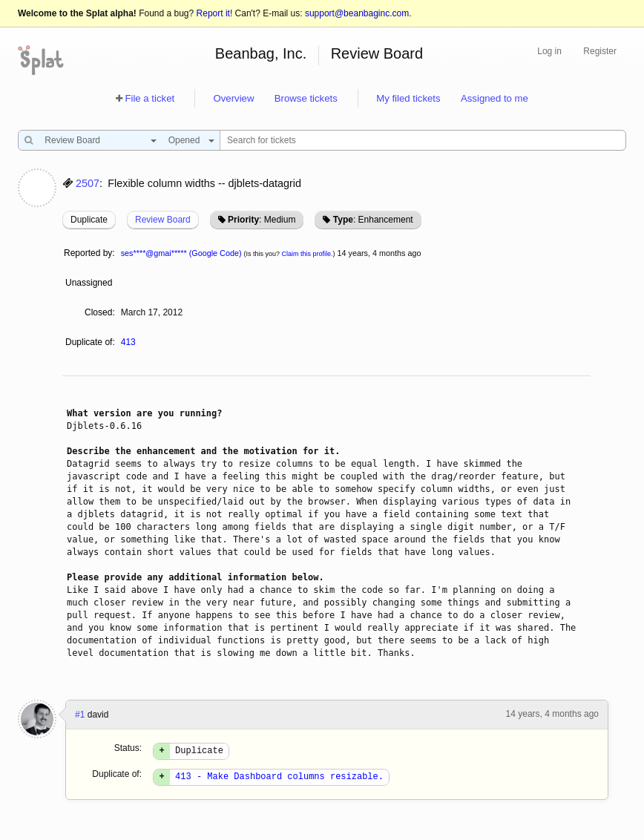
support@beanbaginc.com (357, 13)
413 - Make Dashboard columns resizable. (279, 780)
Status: (128, 748)
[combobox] (97, 140)
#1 (80, 715)
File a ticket (149, 98)
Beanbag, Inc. (261, 53)
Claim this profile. (308, 254)
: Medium (262, 220)
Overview (233, 98)
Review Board (377, 53)
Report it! (215, 13)
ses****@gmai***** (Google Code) (181, 253)
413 (128, 342)
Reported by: (89, 253)
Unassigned (90, 283)
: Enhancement (373, 220)
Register (600, 51)
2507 (88, 183)
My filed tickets (408, 98)
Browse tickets (306, 98)
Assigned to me (494, 98)
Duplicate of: (90, 342)
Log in (549, 51)
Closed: (100, 312)
